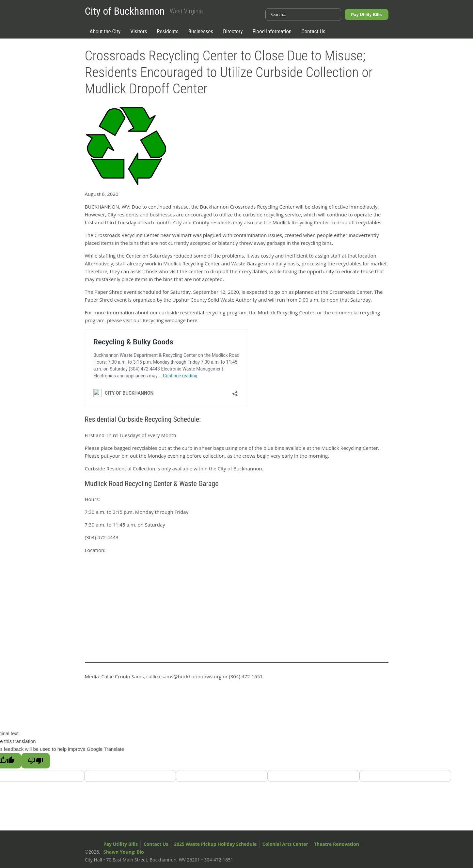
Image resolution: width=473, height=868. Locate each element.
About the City (105, 31)
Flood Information (272, 31)
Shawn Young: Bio (124, 852)
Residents (168, 31)
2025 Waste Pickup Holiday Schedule (215, 844)
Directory (233, 31)
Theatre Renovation (337, 844)
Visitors (139, 31)
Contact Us (313, 31)
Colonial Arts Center (285, 844)
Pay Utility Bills (367, 15)
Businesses (201, 31)
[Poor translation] (36, 761)
